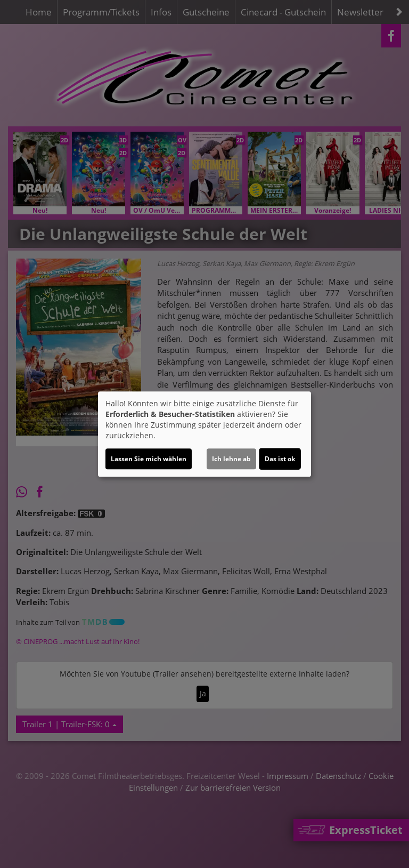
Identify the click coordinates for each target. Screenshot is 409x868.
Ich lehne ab (231, 459)
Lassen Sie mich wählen (149, 459)
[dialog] (204, 434)
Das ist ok (280, 459)
